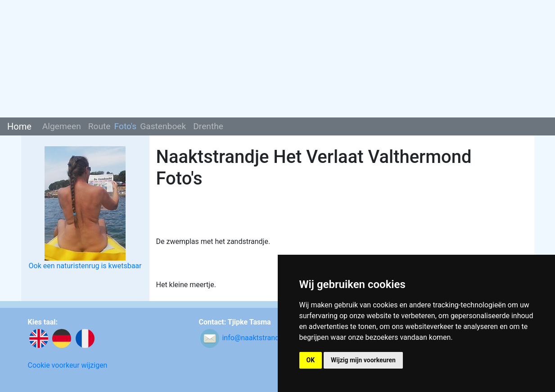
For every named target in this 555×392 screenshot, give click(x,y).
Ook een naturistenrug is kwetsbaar (85, 266)
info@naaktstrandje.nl (257, 338)
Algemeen (62, 126)
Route (99, 126)
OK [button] (311, 360)
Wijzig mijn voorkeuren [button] (363, 360)
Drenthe (208, 126)
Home (19, 126)
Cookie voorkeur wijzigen (68, 365)
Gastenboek (163, 126)
